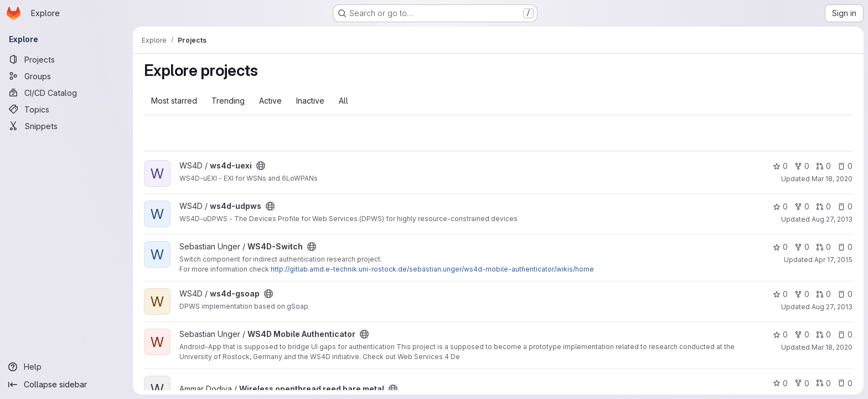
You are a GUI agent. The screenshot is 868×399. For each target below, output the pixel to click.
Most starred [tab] (174, 101)
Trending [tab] (228, 101)
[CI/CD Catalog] (66, 93)
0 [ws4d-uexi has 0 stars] (780, 166)
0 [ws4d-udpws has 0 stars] (780, 206)
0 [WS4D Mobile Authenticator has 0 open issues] (845, 334)
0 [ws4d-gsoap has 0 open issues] (845, 294)
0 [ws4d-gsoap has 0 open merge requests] (823, 294)
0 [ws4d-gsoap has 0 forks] (802, 294)
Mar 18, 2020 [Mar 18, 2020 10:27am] (832, 179)
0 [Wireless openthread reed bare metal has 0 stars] (780, 383)
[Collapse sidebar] (66, 385)
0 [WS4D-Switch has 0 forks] (802, 247)
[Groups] (66, 76)
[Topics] (66, 109)
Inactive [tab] (310, 101)
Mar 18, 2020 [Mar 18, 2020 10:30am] (832, 347)
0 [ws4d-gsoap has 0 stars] (780, 294)
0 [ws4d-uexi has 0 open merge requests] (823, 166)
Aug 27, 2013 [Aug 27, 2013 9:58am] (832, 219)
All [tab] (343, 101)
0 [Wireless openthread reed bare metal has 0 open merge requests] (823, 383)
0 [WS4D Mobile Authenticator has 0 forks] (802, 334)
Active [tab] (270, 101)
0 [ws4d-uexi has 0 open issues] (845, 166)
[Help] (66, 367)
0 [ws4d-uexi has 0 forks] (802, 166)
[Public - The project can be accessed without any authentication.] (261, 166)
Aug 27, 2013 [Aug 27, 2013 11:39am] (832, 307)
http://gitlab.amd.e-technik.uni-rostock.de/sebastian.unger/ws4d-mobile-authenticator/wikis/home (432, 269)
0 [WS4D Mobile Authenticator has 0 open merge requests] (823, 334)
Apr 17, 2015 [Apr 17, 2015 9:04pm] (833, 260)
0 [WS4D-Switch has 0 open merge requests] (823, 247)
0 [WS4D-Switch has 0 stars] (780, 247)
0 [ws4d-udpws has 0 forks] (802, 206)
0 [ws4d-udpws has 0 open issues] (845, 206)
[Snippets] (66, 126)
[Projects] (66, 59)
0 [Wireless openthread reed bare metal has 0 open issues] (845, 383)
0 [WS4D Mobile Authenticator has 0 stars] (780, 334)
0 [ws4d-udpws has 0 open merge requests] (823, 206)
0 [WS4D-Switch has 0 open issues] (845, 247)
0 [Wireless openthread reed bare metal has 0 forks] (802, 383)
